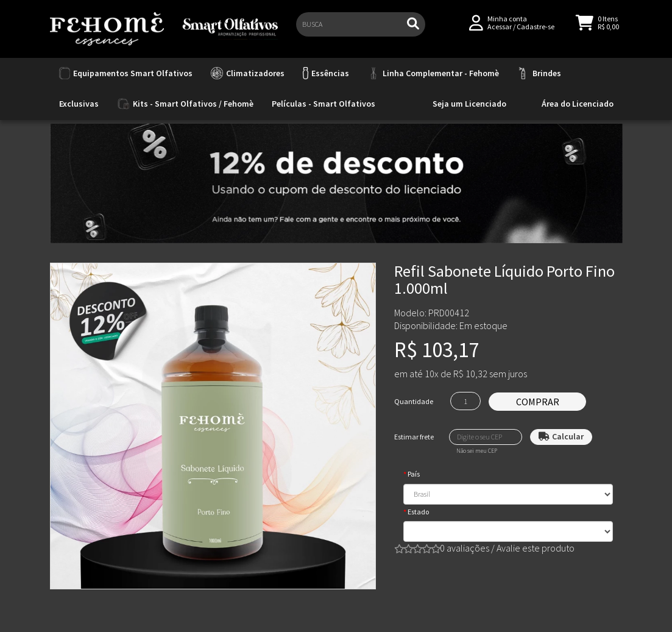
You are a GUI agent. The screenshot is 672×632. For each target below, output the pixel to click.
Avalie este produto (536, 548)
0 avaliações (465, 548)
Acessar (500, 31)
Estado (418, 512)
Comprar (538, 402)
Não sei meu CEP (477, 451)
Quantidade (414, 401)
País (414, 474)
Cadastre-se (536, 31)
